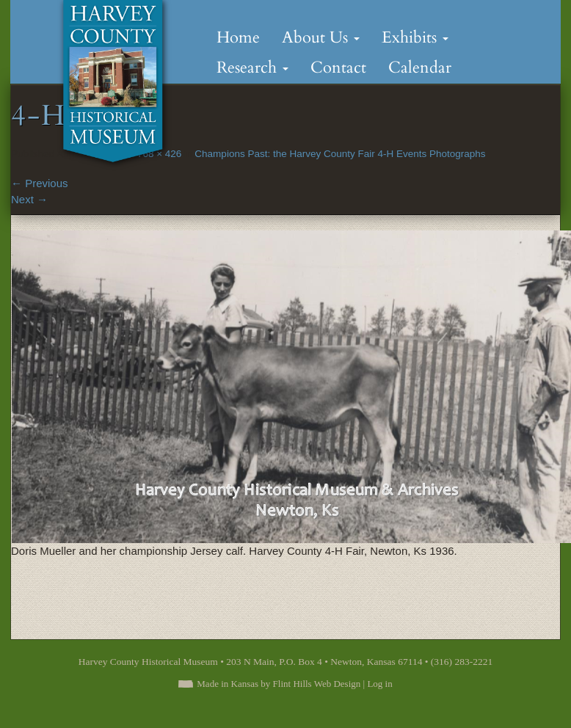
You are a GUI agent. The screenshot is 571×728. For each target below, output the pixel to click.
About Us (321, 37)
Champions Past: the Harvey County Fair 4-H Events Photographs (340, 154)
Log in (379, 684)
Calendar (420, 68)
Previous (40, 183)
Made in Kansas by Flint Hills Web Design (279, 684)
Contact (338, 68)
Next (29, 199)
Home (238, 37)
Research (252, 68)
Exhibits (415, 37)
